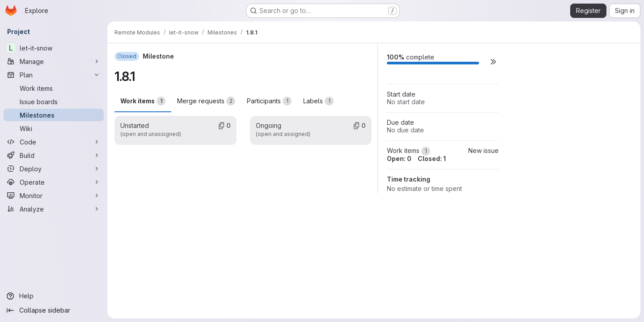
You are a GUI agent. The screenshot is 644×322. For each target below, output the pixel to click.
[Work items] (54, 88)
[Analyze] (54, 209)
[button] (493, 61)
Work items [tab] (143, 101)
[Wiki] (54, 128)
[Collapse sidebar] (54, 310)
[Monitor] (54, 195)
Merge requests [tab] (206, 101)
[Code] (54, 142)
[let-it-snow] (54, 48)
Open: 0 (399, 159)
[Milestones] (54, 115)
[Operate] (54, 182)
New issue (483, 150)
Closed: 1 (432, 159)
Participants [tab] (269, 101)
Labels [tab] (318, 101)
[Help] (54, 296)
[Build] (54, 155)
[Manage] (54, 61)
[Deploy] (54, 169)
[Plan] (54, 75)
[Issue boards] (54, 102)
